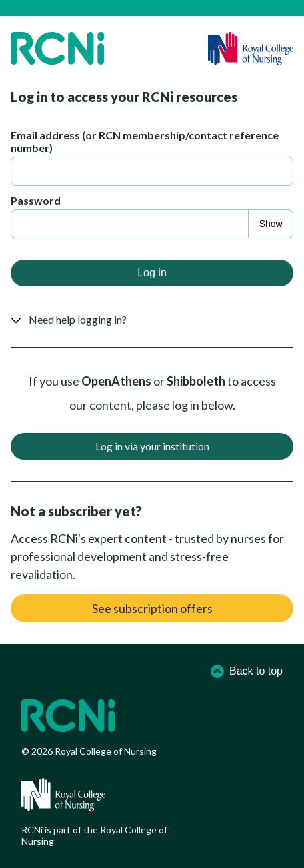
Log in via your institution (152, 446)
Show (271, 224)
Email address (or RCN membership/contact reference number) (145, 141)
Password (36, 200)
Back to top (247, 671)
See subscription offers (152, 608)
